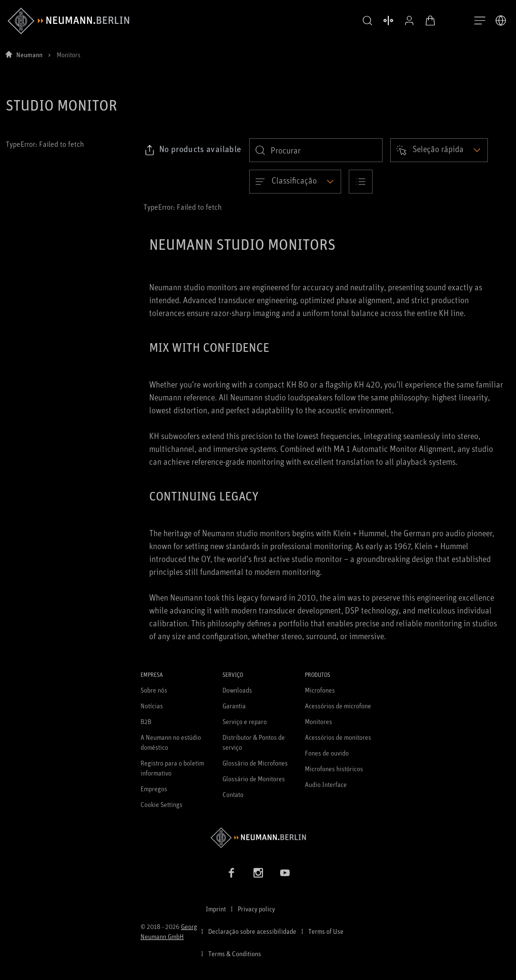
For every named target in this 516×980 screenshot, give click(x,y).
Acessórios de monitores (338, 737)
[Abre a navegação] (480, 21)
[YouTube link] (285, 873)
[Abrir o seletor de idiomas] (501, 20)
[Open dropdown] (439, 150)
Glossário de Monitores (254, 779)
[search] (316, 150)
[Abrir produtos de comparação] (386, 20)
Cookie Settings (162, 804)
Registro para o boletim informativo (172, 768)
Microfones (320, 690)
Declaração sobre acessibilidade (252, 931)
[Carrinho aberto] (428, 20)
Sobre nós (154, 690)
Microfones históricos (334, 769)
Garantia (234, 706)
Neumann (29, 55)
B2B (146, 721)
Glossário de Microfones (255, 763)
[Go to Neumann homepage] (258, 838)
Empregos (154, 789)
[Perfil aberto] (407, 20)
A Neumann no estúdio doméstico (171, 742)
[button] (365, 21)
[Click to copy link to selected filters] (193, 150)
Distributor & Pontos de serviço (254, 742)
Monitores (319, 721)
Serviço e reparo (245, 721)
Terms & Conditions (235, 954)
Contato (233, 794)
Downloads (237, 690)
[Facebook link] (232, 873)
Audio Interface (326, 784)
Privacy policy (256, 909)
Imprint (216, 909)
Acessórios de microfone (338, 706)
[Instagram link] (258, 873)
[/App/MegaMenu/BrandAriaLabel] (68, 21)
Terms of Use (326, 931)
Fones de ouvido (327, 753)
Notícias (152, 706)
